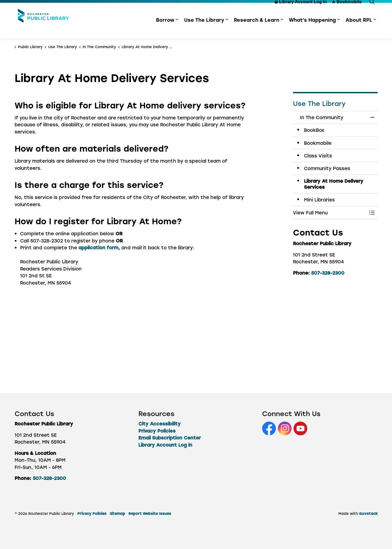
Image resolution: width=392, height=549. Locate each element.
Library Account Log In (301, 12)
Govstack (368, 513)
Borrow (165, 30)
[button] (330, 213)
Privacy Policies (157, 431)
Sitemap (117, 513)
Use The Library (204, 30)
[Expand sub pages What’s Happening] (339, 30)
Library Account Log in (165, 445)
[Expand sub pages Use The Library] (227, 30)
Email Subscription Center (170, 438)
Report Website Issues (150, 513)
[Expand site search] (372, 12)
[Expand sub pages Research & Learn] (282, 30)
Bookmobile (347, 12)
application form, (99, 247)
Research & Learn (257, 30)
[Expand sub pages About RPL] (375, 30)
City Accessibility (160, 424)
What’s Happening (312, 30)
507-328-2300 (328, 273)
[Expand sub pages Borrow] (177, 30)
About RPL (359, 30)
